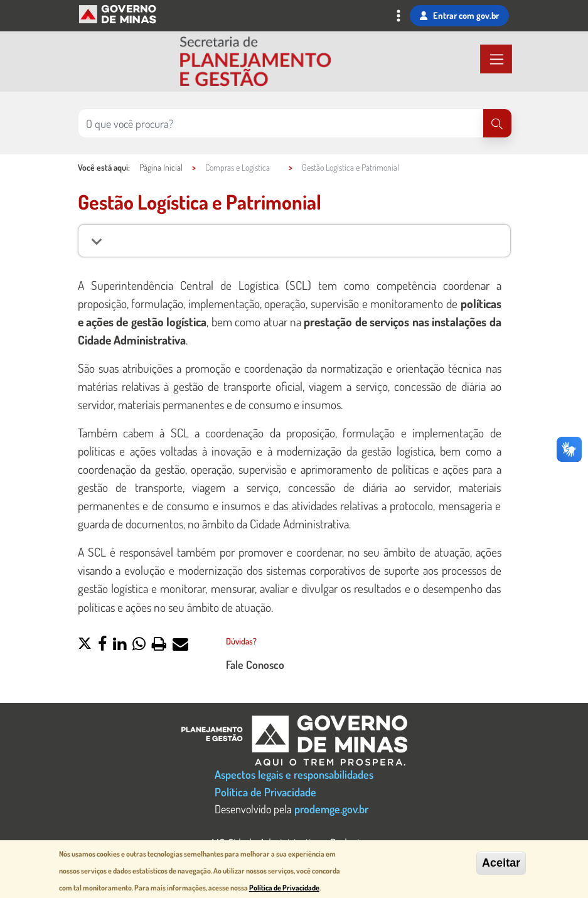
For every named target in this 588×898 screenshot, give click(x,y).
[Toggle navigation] (398, 17)
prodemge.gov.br (331, 809)
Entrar (459, 16)
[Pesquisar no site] (281, 123)
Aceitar (501, 863)
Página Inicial (161, 167)
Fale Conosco (255, 664)
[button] (85, 645)
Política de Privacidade (265, 792)
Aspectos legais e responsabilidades (294, 774)
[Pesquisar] (497, 123)
